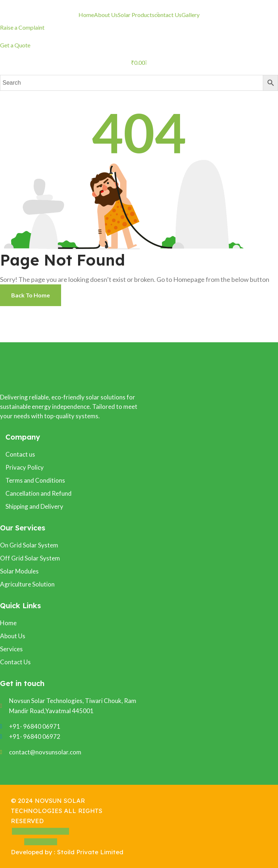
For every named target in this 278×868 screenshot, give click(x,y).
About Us (106, 15)
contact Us (168, 15)
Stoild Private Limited (90, 852)
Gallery (191, 15)
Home (86, 15)
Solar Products (136, 15)
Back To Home (31, 295)
